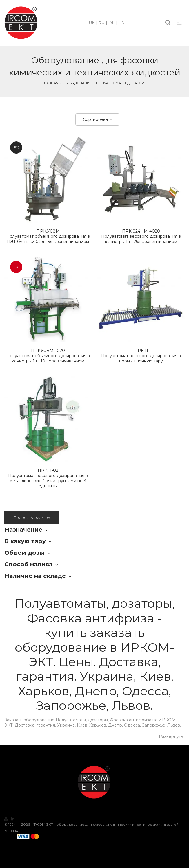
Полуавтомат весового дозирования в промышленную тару (141, 356)
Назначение (23, 530)
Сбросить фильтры (32, 517)
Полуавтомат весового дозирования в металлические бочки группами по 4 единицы (48, 478)
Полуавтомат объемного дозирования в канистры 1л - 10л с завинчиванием (48, 356)
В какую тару (25, 541)
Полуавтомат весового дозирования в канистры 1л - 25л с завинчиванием (141, 236)
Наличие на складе (35, 576)
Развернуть (171, 736)
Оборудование (77, 83)
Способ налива (28, 564)
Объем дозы (24, 553)
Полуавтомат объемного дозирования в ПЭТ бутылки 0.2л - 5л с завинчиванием (48, 236)
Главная (50, 83)
